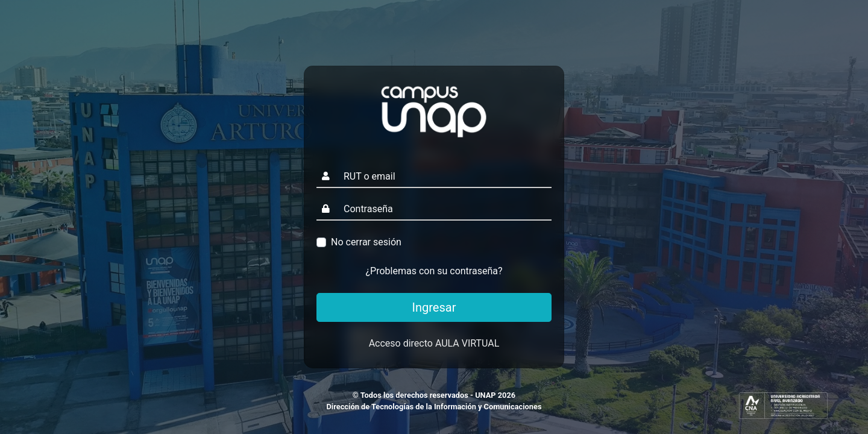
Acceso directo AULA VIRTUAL (434, 343)
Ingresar (434, 307)
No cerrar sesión (366, 242)
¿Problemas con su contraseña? (434, 271)
